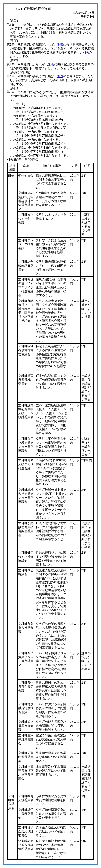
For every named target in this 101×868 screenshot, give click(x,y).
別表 (60, 44)
